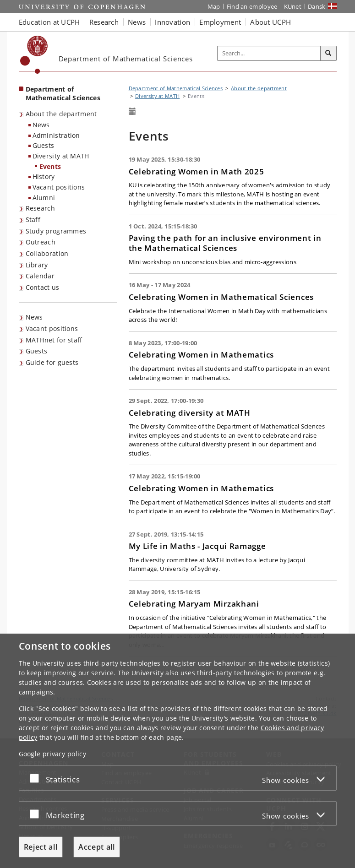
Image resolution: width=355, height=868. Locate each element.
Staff (33, 220)
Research (40, 208)
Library (37, 265)
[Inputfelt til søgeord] (269, 53)
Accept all (97, 847)
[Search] (328, 54)
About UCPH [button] (270, 22)
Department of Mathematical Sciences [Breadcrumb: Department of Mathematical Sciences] (176, 88)
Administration (56, 135)
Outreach (41, 242)
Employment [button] (220, 22)
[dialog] (177, 751)
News (41, 125)
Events (50, 166)
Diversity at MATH (61, 156)
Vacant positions (59, 187)
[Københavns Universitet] (34, 55)
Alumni (44, 198)
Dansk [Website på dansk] (317, 6)
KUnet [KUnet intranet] (293, 6)
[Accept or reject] (37, 778)
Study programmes (56, 231)
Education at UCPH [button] (49, 22)
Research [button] (104, 22)
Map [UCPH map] (214, 6)
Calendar (40, 276)
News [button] (137, 22)
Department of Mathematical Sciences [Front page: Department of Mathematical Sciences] (63, 93)
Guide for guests (52, 362)
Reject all (41, 847)
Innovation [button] (172, 22)
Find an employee (252, 6)
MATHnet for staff (54, 340)
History (44, 176)
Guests (44, 145)
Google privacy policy (52, 754)
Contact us (43, 287)
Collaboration (47, 253)
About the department (61, 114)
